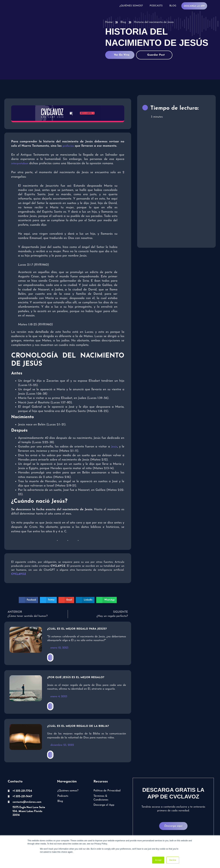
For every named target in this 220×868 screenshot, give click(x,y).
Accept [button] (158, 860)
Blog (173, 6)
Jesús (114, 447)
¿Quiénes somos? (131, 6)
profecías (68, 146)
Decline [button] (173, 860)
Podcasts (156, 6)
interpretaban (20, 164)
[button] (28, 600)
